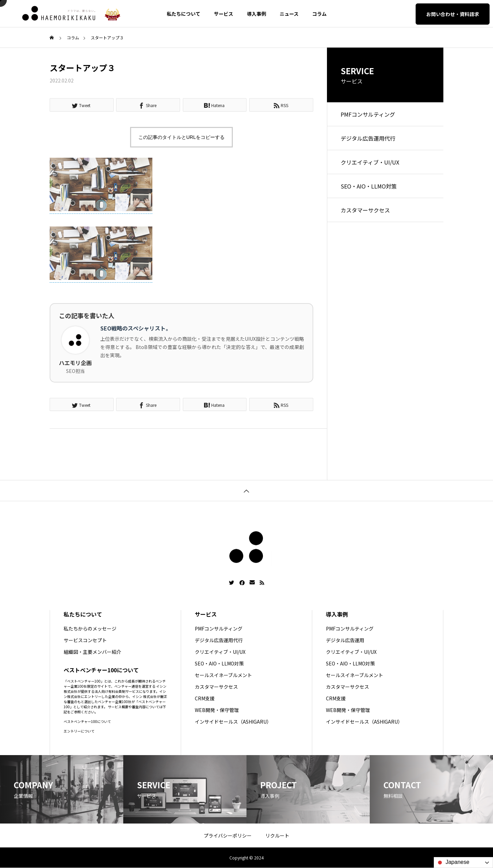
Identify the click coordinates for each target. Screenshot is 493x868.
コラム (319, 14)
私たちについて (184, 14)
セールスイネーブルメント (223, 675)
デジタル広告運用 (345, 640)
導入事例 (256, 14)
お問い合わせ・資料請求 (453, 14)
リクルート (277, 835)
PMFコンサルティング (368, 114)
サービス (224, 14)
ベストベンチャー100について (87, 721)
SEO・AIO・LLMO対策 (369, 186)
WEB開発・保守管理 (217, 710)
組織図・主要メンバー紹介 (92, 652)
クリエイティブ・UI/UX (370, 162)
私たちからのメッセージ (90, 629)
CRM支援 (205, 698)
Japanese (453, 863)
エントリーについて (79, 731)
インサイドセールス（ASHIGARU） (233, 722)
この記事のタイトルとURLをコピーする (181, 137)
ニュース (289, 14)
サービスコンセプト (85, 640)
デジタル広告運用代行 (368, 138)
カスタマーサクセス (365, 210)
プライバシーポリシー (228, 835)
